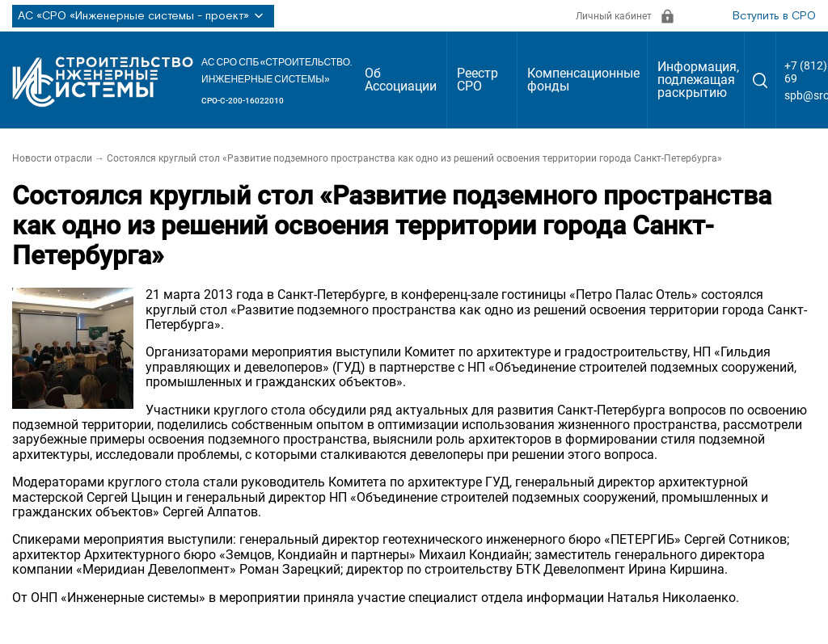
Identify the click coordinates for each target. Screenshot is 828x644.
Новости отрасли (52, 158)
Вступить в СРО (774, 16)
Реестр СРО (477, 80)
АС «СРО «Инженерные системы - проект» (143, 16)
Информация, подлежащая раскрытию (698, 80)
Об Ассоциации (401, 80)
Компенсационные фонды (583, 80)
